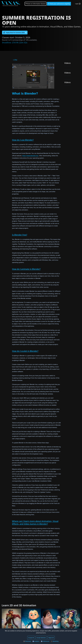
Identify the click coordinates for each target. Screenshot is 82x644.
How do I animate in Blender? (26, 269)
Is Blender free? (20, 235)
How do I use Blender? (23, 140)
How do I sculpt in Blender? (25, 351)
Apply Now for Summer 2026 (15, 33)
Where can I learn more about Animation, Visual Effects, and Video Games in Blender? (35, 522)
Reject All (51, 638)
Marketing (55, 641)
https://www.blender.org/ (30, 156)
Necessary (27, 641)
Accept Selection (41, 638)
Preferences (45, 641)
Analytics (36, 641)
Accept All (31, 638)
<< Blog (15, 60)
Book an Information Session (36, 4)
